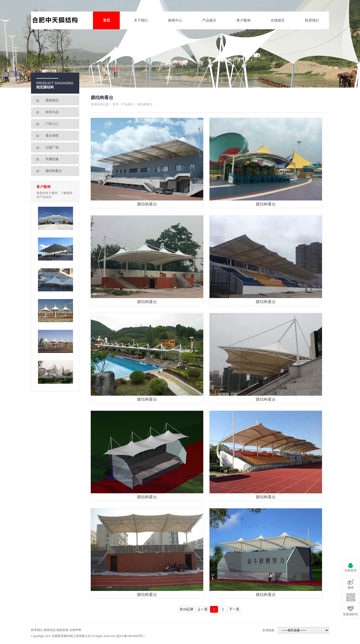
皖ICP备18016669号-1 (131, 636)
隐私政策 (62, 630)
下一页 (234, 609)
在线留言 (278, 20)
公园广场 (52, 147)
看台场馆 (52, 136)
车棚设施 (52, 159)
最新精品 (52, 100)
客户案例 (243, 20)
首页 (106, 20)
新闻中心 (175, 20)
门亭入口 (52, 124)
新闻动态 (50, 630)
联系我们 (312, 20)
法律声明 (75, 630)
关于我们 (141, 20)
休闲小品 (52, 112)
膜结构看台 (54, 171)
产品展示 (209, 20)
